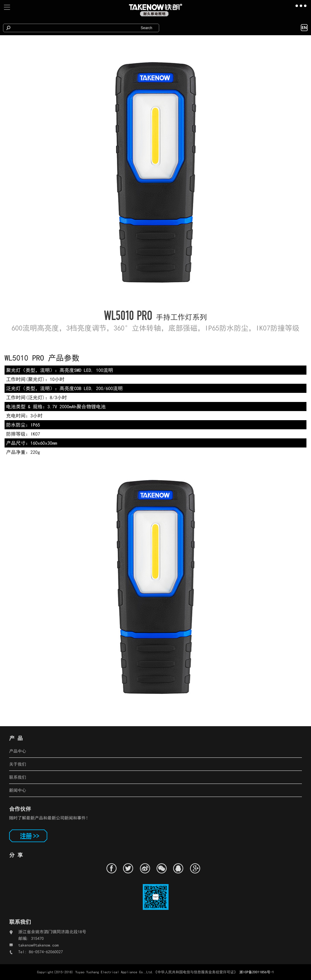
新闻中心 (18, 790)
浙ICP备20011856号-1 (257, 972)
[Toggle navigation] (7, 7)
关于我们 (18, 764)
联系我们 (18, 777)
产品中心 (18, 751)
